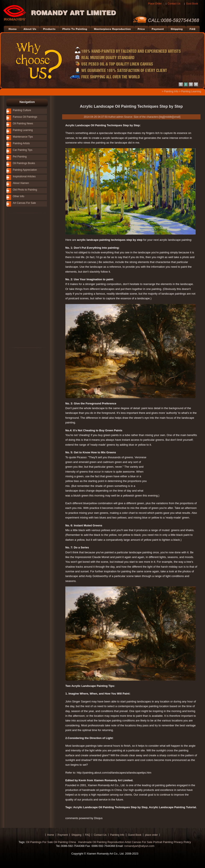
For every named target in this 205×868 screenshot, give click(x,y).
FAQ (88, 835)
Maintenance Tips (23, 137)
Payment (63, 835)
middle (168, 117)
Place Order (155, 4)
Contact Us (174, 4)
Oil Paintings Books (24, 163)
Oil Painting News (23, 123)
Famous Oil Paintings (25, 117)
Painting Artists (21, 143)
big (161, 117)
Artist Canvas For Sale (139, 842)
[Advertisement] (21, 280)
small (177, 117)
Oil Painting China (65, 842)
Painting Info (171, 91)
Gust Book (192, 4)
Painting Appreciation (25, 170)
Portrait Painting (163, 842)
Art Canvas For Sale (24, 203)
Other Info (18, 196)
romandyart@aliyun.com (139, 846)
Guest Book (135, 835)
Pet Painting (20, 157)
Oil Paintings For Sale (40, 842)
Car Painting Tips (23, 150)
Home (51, 835)
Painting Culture (22, 110)
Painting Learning (191, 91)
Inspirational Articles (24, 176)
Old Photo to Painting (25, 190)
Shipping (76, 835)
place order (151, 835)
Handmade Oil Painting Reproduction (101, 842)
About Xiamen (21, 183)
